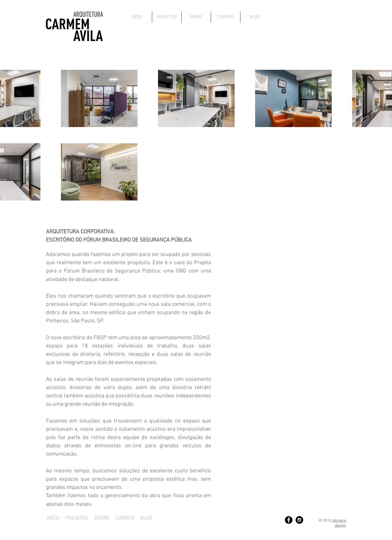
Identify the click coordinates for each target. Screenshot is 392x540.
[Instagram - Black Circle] (299, 520)
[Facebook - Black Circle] (289, 520)
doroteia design (339, 523)
